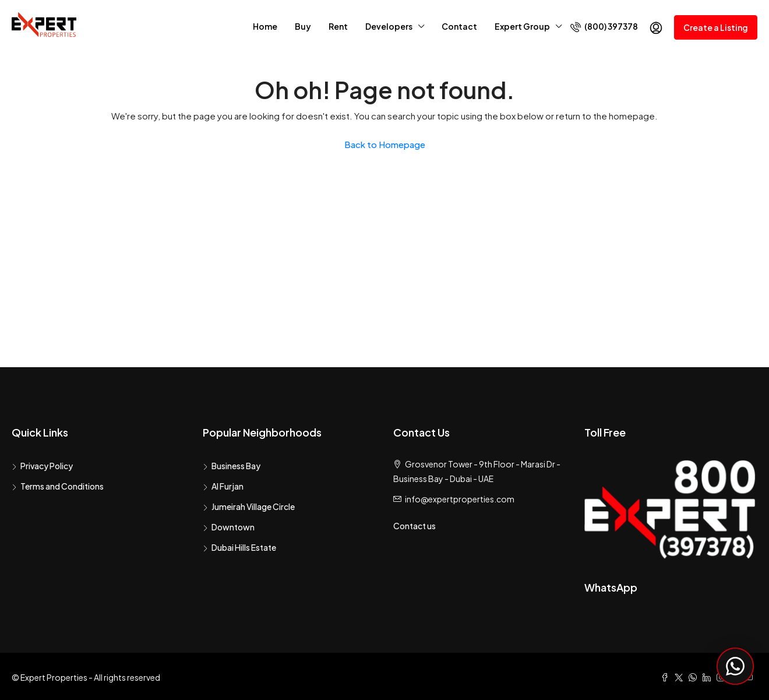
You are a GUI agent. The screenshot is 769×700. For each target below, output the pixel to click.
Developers (389, 26)
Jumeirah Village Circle (253, 506)
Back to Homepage (385, 144)
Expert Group (522, 26)
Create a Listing (716, 27)
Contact (459, 26)
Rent (338, 26)
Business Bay (236, 466)
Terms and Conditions (62, 486)
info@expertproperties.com (460, 499)
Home (265, 26)
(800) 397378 (604, 27)
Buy (303, 26)
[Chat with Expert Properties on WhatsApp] (735, 666)
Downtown (233, 527)
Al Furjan (227, 486)
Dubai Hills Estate (244, 547)
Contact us (415, 526)
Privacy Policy (47, 466)
